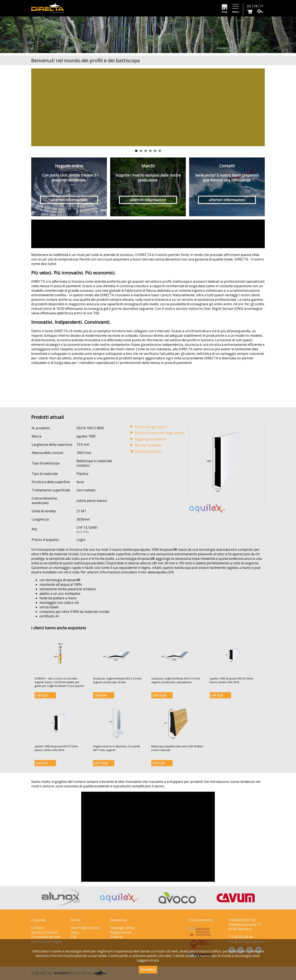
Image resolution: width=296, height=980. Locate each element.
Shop (75, 932)
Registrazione (121, 932)
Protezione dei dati (46, 937)
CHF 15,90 (101, 763)
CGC (74, 937)
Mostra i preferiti (148, 445)
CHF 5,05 (217, 695)
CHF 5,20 (42, 695)
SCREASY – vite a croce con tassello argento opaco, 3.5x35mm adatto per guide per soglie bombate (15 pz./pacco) (59, 682)
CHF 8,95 (100, 695)
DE (249, 6)
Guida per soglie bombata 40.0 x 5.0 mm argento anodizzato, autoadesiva (176, 680)
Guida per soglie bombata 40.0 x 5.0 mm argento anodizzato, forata (117, 680)
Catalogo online (122, 928)
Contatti (38, 928)
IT (262, 6)
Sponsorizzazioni (45, 932)
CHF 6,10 (42, 763)
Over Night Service (85, 928)
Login (81, 540)
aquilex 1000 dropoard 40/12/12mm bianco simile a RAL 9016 (231, 680)
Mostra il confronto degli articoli (160, 433)
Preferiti (117, 937)
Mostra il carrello (148, 451)
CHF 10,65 (159, 695)
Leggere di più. (148, 960)
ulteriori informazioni (69, 200)
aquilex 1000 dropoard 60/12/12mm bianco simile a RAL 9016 (56, 748)
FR (256, 6)
